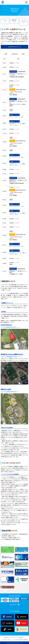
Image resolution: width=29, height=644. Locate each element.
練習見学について (14, 21)
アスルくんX (22, 629)
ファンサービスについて (24, 22)
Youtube (22, 623)
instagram (7, 623)
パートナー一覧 (15, 604)
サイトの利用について (21, 637)
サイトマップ (13, 637)
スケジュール (5, 21)
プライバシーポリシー (7, 639)
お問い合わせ (7, 637)
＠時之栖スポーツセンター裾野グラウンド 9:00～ (18, 165)
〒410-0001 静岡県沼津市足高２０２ (10, 392)
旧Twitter (22, 617)
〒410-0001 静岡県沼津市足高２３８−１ (11, 327)
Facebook (7, 617)
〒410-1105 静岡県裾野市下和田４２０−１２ (12, 357)
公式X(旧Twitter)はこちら (15, 47)
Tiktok (7, 629)
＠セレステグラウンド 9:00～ (17, 157)
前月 (6, 54)
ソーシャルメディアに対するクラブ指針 (20, 639)
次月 (23, 54)
